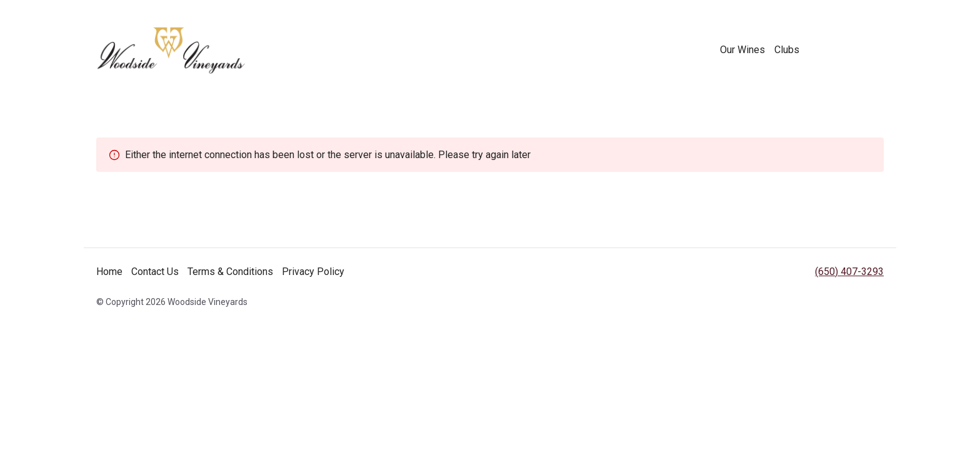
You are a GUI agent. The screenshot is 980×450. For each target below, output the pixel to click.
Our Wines (742, 50)
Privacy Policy (313, 272)
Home (109, 272)
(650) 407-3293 (849, 272)
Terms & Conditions (230, 272)
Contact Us (155, 272)
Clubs (787, 50)
